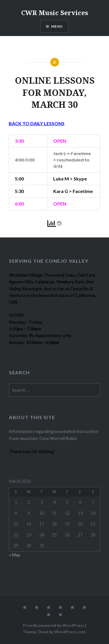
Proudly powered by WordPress (54, 625)
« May (15, 555)
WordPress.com (70, 632)
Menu (57, 26)
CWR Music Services (55, 12)
